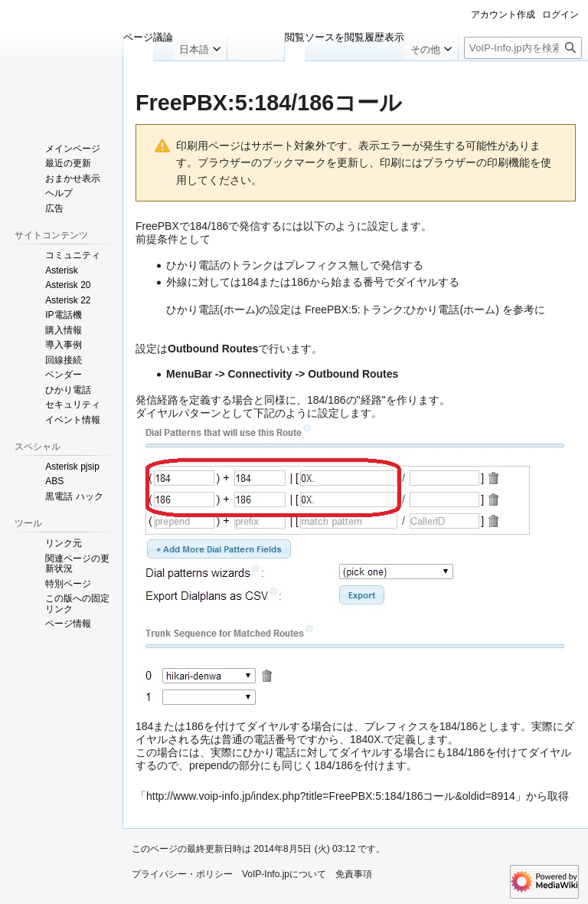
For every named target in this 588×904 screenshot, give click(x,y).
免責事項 (354, 874)
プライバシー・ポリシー (182, 874)
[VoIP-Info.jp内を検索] (523, 48)
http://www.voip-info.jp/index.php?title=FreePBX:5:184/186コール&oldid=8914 (331, 796)
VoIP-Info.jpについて (284, 874)
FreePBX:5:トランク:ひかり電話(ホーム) (402, 310)
